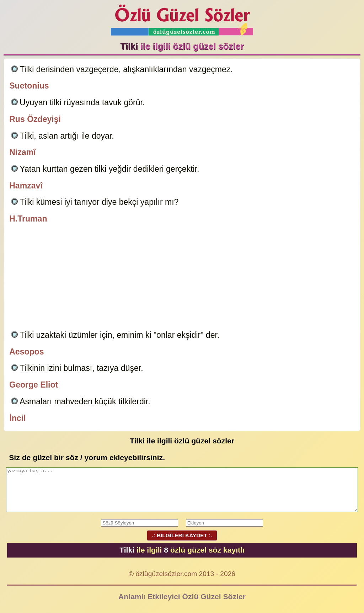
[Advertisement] (182, 278)
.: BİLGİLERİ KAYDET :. (182, 535)
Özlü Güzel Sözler (182, 18)
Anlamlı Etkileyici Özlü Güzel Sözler (182, 596)
